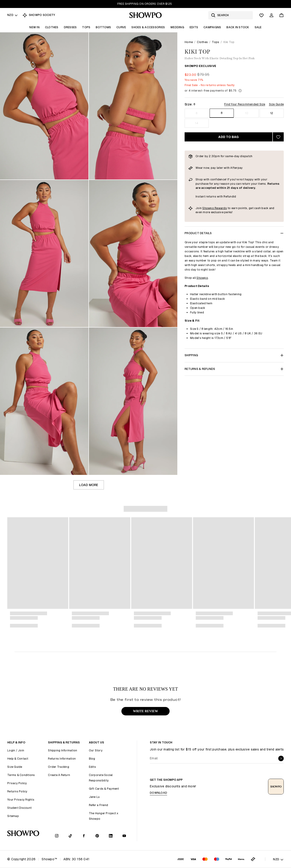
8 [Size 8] (222, 113)
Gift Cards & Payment (104, 789)
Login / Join (16, 750)
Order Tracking (59, 767)
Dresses (70, 27)
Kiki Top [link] (229, 42)
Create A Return (59, 775)
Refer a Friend (99, 805)
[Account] (271, 15)
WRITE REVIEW (145, 711)
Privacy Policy (17, 783)
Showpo (202, 278)
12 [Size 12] (272, 113)
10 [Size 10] (247, 113)
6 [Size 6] (197, 113)
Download (158, 793)
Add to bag (228, 137)
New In (34, 27)
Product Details (234, 233)
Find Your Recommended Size (245, 104)
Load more (89, 485)
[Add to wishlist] (278, 137)
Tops (86, 27)
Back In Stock (238, 27)
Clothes (52, 27)
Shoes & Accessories (148, 27)
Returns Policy (17, 791)
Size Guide (276, 104)
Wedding (177, 27)
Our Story (96, 750)
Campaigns (212, 27)
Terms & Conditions (21, 775)
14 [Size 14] (197, 123)
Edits (194, 27)
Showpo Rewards (215, 208)
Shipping (234, 355)
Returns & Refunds (234, 369)
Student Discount (19, 808)
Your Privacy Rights (21, 800)
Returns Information (62, 759)
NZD (13, 15)
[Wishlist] (261, 15)
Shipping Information (63, 750)
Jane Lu (94, 797)
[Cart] (281, 15)
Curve (121, 27)
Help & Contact (18, 759)
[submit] (281, 758)
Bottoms (103, 27)
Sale (258, 27)
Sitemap (13, 816)
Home (189, 42)
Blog (92, 759)
